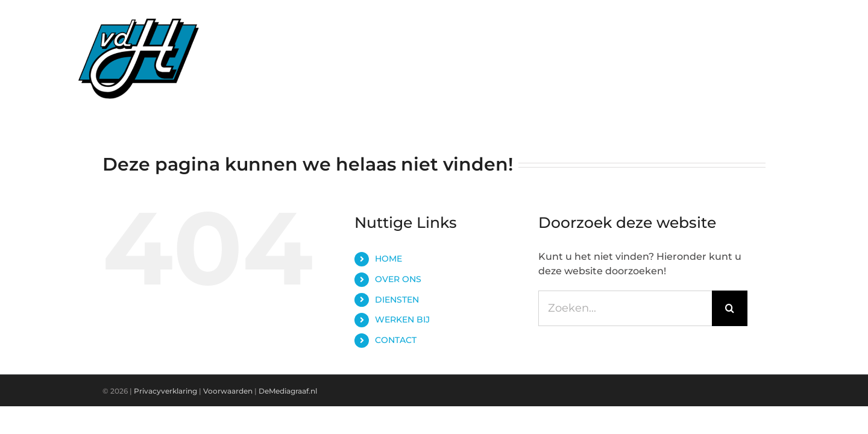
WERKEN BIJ (402, 319)
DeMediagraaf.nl (288, 391)
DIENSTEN (397, 300)
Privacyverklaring (165, 391)
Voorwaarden (229, 391)
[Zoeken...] (625, 308)
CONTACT (396, 340)
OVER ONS (398, 279)
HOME (388, 259)
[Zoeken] (730, 308)
